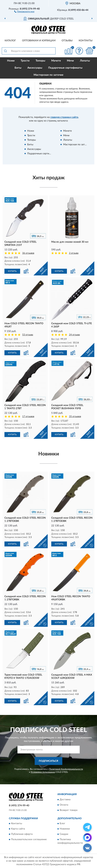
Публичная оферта (22, 834)
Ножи (11, 61)
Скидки (64, 834)
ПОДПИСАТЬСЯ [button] (48, 761)
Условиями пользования (43, 772)
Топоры (40, 61)
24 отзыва (74, 335)
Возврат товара (69, 810)
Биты (18, 68)
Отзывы (67, 41)
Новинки (65, 829)
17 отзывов (28, 417)
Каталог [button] (10, 41)
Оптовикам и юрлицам (39, 41)
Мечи (70, 61)
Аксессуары (35, 68)
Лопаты (85, 61)
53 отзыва (28, 335)
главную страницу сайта (64, 117)
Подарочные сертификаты (65, 68)
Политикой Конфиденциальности (66, 769)
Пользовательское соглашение (29, 840)
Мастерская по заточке (48, 75)
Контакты (86, 41)
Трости (25, 61)
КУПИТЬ (12, 271)
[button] (24, 11)
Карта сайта (18, 829)
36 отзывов (28, 253)
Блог (62, 824)
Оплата (64, 805)
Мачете (56, 61)
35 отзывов (75, 417)
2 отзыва (74, 253)
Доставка (65, 800)
